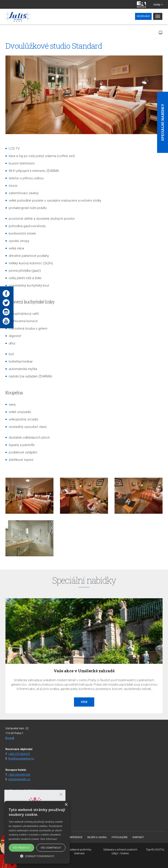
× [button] (66, 805)
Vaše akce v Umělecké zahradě (84, 671)
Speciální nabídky (163, 122)
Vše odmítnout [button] (51, 848)
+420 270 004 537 (19, 754)
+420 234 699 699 (19, 775)
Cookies (124, 853)
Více (84, 702)
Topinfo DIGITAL (155, 850)
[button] (37, 856)
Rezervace (143, 16)
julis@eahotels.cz (19, 779)
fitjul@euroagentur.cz (21, 759)
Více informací (49, 839)
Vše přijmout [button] (21, 848)
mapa (10, 738)
